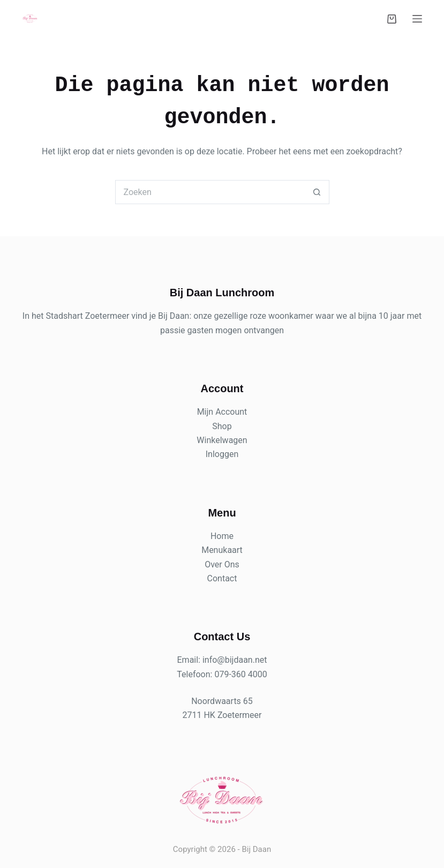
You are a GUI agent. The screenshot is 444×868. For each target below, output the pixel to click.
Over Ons (222, 564)
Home (222, 536)
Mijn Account (222, 412)
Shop (222, 426)
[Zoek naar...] (210, 192)
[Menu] (417, 19)
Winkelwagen (222, 440)
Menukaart (222, 550)
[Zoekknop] (317, 192)
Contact (222, 578)
